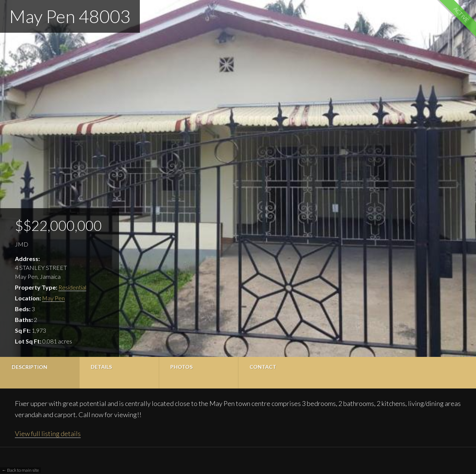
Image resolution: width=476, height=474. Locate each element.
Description (29, 367)
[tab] (40, 373)
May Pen (53, 298)
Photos (181, 367)
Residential (72, 287)
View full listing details (48, 433)
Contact (263, 367)
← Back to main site (20, 470)
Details (101, 367)
